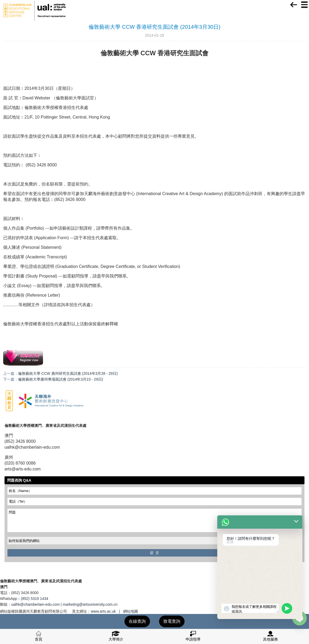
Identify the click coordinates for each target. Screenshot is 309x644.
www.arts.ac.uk (103, 611)
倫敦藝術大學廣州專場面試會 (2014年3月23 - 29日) (61, 379)
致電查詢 (172, 621)
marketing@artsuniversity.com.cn (90, 604)
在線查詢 (137, 621)
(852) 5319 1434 (35, 599)
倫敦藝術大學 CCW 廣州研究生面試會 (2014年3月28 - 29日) (68, 373)
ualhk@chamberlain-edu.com (35, 604)
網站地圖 (131, 611)
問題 (155, 520)
